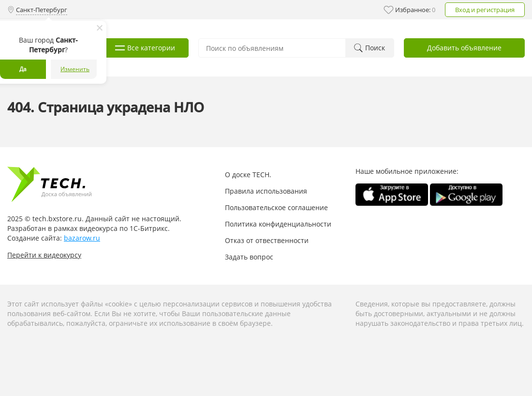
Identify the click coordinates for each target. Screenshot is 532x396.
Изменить (75, 69)
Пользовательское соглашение (276, 207)
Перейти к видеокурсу (44, 255)
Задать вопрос (249, 257)
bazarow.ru (82, 238)
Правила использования (266, 191)
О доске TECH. (248, 175)
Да (23, 69)
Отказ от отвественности (267, 240)
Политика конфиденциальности (278, 224)
